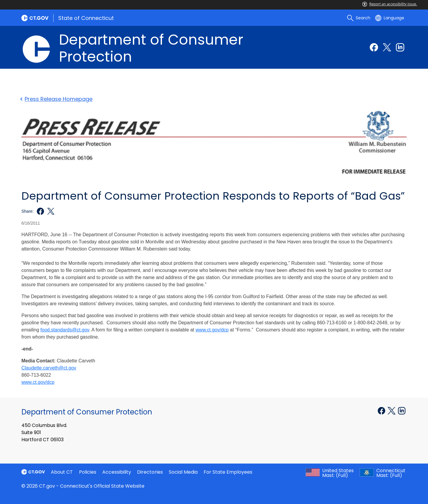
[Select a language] (390, 18)
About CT (62, 472)
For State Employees (228, 472)
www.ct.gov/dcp (38, 382)
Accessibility (117, 472)
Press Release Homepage (57, 99)
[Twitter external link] (387, 47)
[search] (359, 18)
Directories (150, 472)
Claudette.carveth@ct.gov (49, 368)
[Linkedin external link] (400, 47)
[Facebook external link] (374, 47)
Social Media (183, 472)
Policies (88, 472)
